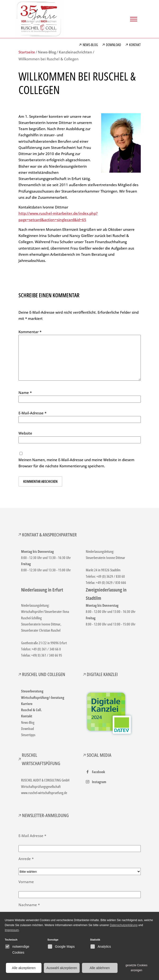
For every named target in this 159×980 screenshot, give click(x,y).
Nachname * (29, 905)
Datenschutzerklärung (124, 925)
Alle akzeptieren (24, 968)
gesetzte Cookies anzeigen (136, 968)
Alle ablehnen (100, 968)
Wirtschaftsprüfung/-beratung (43, 697)
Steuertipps (28, 735)
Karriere (27, 704)
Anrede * (26, 859)
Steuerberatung (32, 691)
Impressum (12, 930)
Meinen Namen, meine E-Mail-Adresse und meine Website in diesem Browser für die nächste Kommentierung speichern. (76, 463)
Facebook (98, 772)
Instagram (99, 782)
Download (27, 729)
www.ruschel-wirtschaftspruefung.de (44, 793)
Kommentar (30, 332)
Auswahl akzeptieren (62, 968)
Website (25, 433)
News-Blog (28, 722)
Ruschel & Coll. (32, 710)
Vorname (26, 882)
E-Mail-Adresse (32, 413)
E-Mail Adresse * (32, 836)
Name (25, 393)
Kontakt (27, 716)
